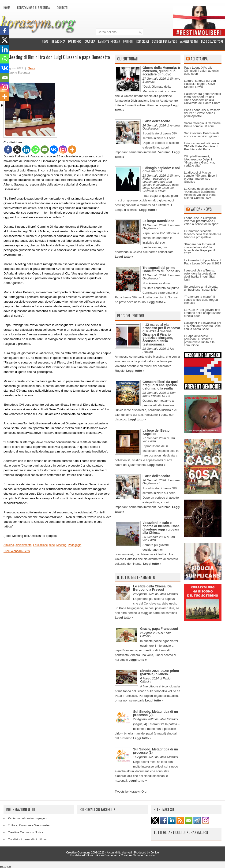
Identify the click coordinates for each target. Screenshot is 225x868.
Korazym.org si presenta (33, 7)
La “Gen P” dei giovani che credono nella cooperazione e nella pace (203, 313)
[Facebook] (8, 150)
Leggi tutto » (148, 210)
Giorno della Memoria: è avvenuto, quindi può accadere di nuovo (161, 71)
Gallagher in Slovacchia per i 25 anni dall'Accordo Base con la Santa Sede (203, 326)
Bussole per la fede (164, 41)
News (45, 41)
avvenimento (23, 545)
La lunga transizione (158, 221)
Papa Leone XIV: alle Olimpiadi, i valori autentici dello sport (202, 71)
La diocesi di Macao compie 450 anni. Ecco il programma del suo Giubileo (201, 177)
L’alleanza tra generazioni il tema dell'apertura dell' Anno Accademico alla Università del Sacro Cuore (202, 98)
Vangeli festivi (189, 41)
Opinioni (128, 41)
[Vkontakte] (54, 150)
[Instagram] (63, 150)
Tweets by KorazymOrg (131, 792)
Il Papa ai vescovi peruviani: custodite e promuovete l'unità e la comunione (199, 341)
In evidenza (58, 41)
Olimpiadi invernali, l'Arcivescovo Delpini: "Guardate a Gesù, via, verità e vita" (199, 161)
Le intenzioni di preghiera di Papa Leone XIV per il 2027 (203, 262)
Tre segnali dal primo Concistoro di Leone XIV (161, 269)
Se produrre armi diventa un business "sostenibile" (201, 288)
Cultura (90, 41)
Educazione (40, 545)
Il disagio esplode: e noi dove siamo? (161, 170)
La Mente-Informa (109, 41)
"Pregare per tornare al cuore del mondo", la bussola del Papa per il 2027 (199, 249)
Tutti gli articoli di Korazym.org (181, 832)
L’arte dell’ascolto (156, 121)
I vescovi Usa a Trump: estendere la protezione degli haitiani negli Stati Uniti (200, 275)
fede (52, 545)
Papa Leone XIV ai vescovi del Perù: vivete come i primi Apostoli (202, 113)
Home (7, 7)
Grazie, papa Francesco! (159, 629)
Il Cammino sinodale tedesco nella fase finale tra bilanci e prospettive (202, 234)
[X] (17, 150)
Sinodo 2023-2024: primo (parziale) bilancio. (160, 672)
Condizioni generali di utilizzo (27, 839)
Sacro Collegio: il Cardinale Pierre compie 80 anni (202, 125)
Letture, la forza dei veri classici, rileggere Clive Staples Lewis (200, 84)
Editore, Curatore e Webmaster (29, 825)
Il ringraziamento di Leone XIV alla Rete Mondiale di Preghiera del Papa (202, 146)
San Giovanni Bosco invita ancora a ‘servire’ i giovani (202, 135)
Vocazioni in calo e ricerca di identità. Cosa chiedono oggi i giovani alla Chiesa (161, 528)
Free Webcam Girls (17, 551)
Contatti (62, 7)
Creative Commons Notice (26, 832)
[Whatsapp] (36, 150)
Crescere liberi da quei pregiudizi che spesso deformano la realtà (160, 385)
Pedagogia (75, 545)
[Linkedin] (26, 150)
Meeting (61, 545)
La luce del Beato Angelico (156, 432)
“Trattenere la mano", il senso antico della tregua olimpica (201, 300)
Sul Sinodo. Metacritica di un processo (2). (156, 713)
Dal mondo (75, 41)
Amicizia (9, 545)
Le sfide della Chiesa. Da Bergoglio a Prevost (152, 588)
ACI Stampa (199, 59)
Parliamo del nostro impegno (27, 818)
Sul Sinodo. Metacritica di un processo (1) (156, 751)
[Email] (45, 150)
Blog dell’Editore (212, 41)
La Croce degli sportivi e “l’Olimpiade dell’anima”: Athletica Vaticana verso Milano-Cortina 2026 (200, 193)
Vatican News (201, 209)
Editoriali (143, 41)
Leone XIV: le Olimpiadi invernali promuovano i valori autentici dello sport (201, 221)
